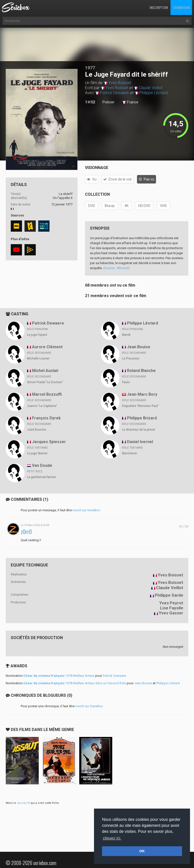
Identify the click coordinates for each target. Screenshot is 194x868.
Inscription (159, 7)
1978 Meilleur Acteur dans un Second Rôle (75, 683)
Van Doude (42, 465)
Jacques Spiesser (49, 442)
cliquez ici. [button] (112, 838)
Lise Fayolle (172, 608)
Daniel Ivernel (140, 442)
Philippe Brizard (142, 418)
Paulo (126, 382)
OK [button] (142, 851)
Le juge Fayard (37, 335)
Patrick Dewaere (114, 93)
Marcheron (129, 453)
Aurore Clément (47, 347)
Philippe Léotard (154, 93)
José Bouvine (36, 430)
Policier (108, 102)
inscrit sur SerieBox (86, 510)
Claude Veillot (151, 88)
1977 (90, 68)
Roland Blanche (141, 371)
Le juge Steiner (37, 453)
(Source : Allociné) (116, 268)
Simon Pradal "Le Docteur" (45, 382)
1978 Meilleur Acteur (59, 676)
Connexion (181, 7)
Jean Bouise (139, 347)
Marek (126, 335)
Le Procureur (131, 358)
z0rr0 (26, 532)
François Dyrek (46, 418)
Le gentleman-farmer (41, 477)
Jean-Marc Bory (142, 394)
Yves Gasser (171, 613)
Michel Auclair (45, 371)
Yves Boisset (120, 83)
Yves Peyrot (171, 603)
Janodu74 (23, 803)
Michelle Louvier (38, 358)
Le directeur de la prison (139, 430)
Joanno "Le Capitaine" (42, 406)
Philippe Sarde (169, 595)
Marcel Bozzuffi (47, 394)
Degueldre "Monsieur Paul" (140, 406)
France (130, 102)
